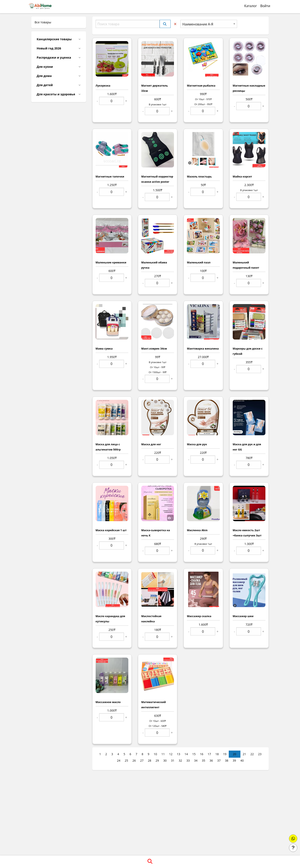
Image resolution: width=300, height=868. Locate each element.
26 (134, 760)
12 (171, 754)
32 (180, 760)
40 (242, 760)
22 (252, 754)
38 (227, 760)
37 (219, 760)
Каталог (251, 6)
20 (235, 754)
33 (188, 760)
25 (126, 760)
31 (173, 760)
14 (186, 754)
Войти (265, 6)
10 (155, 754)
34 (196, 760)
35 (204, 760)
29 (157, 760)
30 (165, 760)
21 (244, 754)
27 (142, 760)
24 (119, 760)
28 (150, 760)
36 (211, 760)
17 (209, 754)
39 (234, 760)
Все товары (43, 22)
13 (179, 754)
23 (260, 754)
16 (202, 754)
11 (163, 754)
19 (225, 754)
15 (194, 754)
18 (217, 754)
